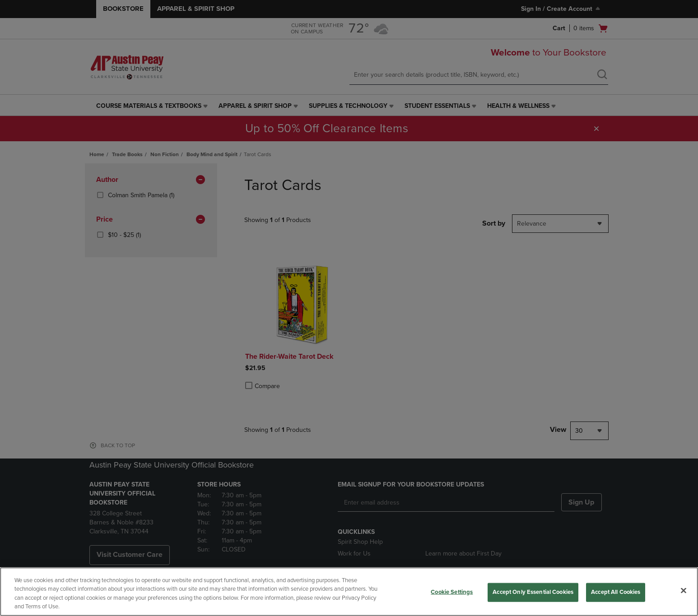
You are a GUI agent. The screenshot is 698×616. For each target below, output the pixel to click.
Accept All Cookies (616, 592)
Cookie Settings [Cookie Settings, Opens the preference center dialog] (452, 592)
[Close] (684, 590)
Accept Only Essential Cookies (533, 592)
